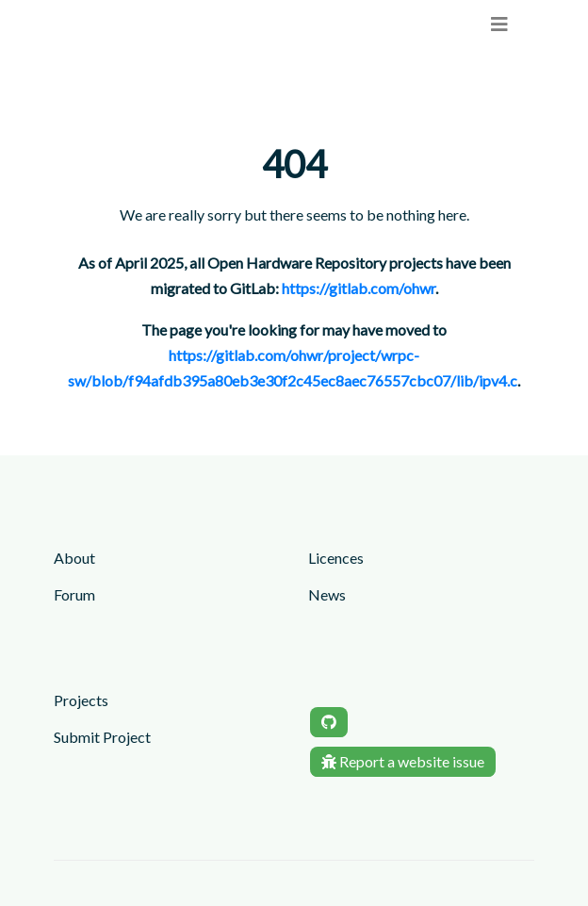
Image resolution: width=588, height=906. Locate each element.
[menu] (499, 24)
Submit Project (102, 737)
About (74, 558)
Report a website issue (403, 761)
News (327, 594)
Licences (336, 558)
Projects (81, 700)
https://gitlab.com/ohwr (359, 288)
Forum (74, 594)
